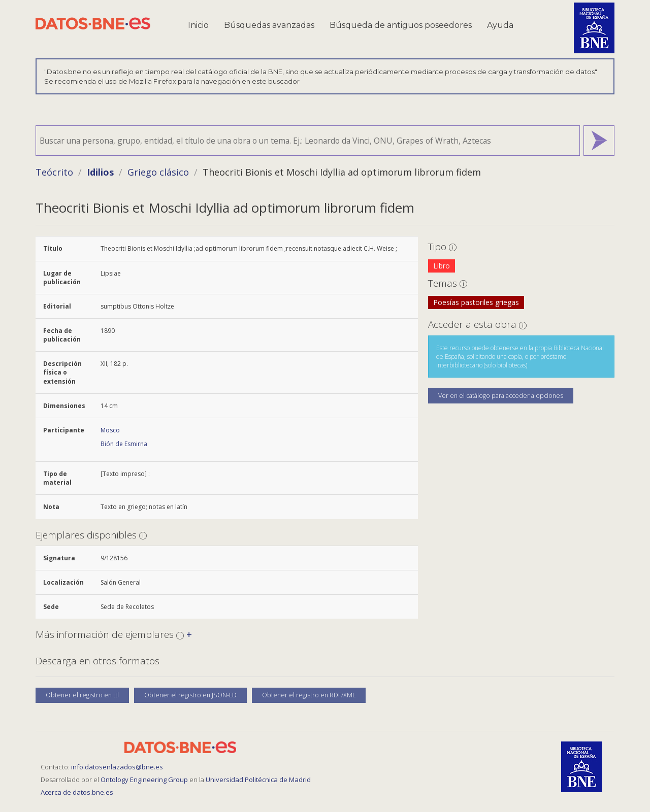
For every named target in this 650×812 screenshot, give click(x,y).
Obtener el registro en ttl (82, 695)
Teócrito (54, 172)
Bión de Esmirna (124, 444)
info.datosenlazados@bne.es (117, 767)
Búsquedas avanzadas (269, 25)
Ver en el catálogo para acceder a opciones (501, 396)
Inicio (198, 25)
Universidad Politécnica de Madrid (258, 780)
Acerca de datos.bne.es (77, 792)
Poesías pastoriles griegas (476, 302)
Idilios (100, 172)
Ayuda (500, 25)
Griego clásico (158, 172)
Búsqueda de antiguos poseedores (401, 25)
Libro (442, 266)
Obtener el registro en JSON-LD (190, 695)
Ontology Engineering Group (145, 780)
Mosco (110, 430)
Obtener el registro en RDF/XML (309, 695)
